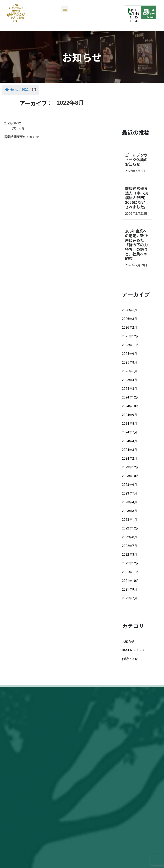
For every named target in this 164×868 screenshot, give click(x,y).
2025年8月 (130, 362)
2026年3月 (130, 319)
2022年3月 (130, 555)
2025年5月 (130, 371)
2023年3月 (130, 511)
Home (12, 90)
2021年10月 (130, 581)
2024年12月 (130, 397)
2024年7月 (130, 432)
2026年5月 (130, 310)
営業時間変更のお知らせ (21, 137)
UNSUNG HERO (133, 650)
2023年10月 (130, 476)
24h (152, 17)
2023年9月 (130, 485)
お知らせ (128, 641)
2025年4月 (130, 380)
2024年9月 (130, 415)
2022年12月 (130, 528)
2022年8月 (130, 537)
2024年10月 (130, 406)
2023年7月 (130, 493)
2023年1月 (130, 520)
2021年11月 (130, 572)
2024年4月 (130, 441)
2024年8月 (130, 424)
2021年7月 (130, 598)
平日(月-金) (134, 12)
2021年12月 (130, 563)
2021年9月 (130, 589)
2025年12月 (130, 336)
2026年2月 (130, 328)
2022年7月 (130, 546)
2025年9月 (130, 354)
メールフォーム (150, 13)
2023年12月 (130, 467)
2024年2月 (130, 459)
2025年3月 (130, 389)
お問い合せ (130, 659)
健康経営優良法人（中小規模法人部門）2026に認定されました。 (136, 197)
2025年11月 (130, 345)
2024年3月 (130, 450)
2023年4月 (130, 502)
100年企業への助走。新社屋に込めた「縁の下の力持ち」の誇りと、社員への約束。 (136, 245)
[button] (65, 9)
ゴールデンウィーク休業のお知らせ (136, 160)
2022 (25, 90)
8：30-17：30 (134, 19)
